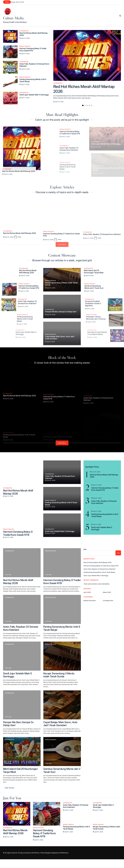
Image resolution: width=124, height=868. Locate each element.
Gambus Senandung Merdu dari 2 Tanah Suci (62, 770)
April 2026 (87, 592)
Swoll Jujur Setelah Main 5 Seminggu (17, 675)
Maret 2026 (107, 592)
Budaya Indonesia (25, 46)
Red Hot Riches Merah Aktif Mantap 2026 (18, 492)
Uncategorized (24, 31)
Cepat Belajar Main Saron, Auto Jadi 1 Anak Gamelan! (60, 724)
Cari (85, 549)
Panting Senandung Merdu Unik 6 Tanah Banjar (62, 628)
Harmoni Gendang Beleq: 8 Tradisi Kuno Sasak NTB (18, 533)
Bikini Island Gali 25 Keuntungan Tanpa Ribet (20, 770)
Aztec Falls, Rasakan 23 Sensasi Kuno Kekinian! (21, 628)
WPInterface (64, 853)
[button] (83, 105)
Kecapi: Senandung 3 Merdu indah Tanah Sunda (59, 675)
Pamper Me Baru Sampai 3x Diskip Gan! (18, 724)
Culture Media (13, 18)
